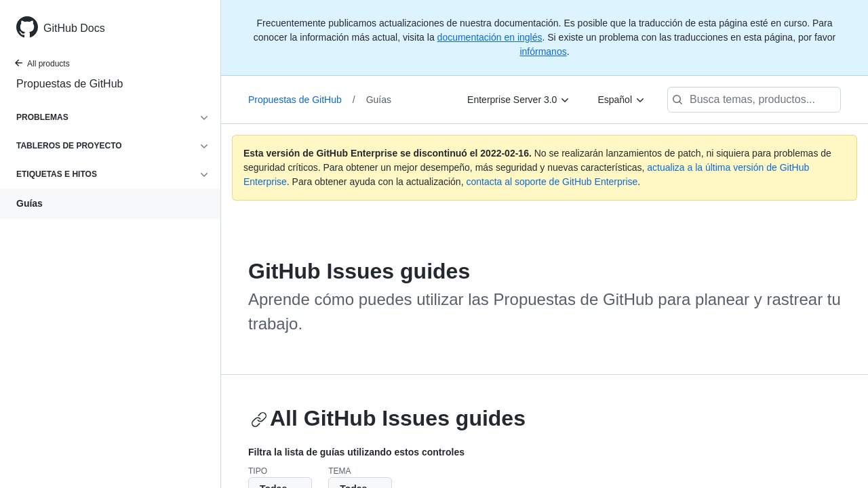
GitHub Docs (74, 28)
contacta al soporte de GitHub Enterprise (552, 182)
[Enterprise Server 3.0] (519, 100)
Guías (29, 203)
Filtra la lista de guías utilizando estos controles (356, 452)
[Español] (622, 100)
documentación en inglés (490, 37)
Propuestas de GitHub (70, 84)
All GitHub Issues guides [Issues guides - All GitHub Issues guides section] (388, 418)
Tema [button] (339, 471)
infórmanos (543, 52)
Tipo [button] (258, 471)
